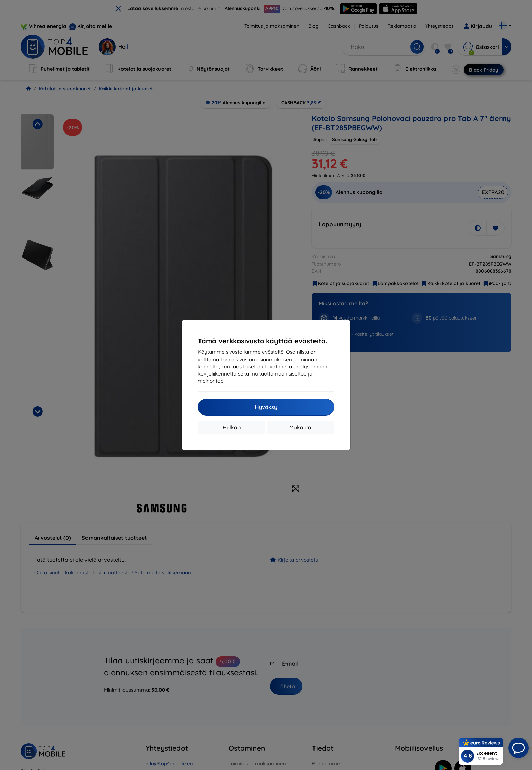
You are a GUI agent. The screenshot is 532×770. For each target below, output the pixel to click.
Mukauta (300, 427)
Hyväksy (266, 407)
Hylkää (232, 427)
